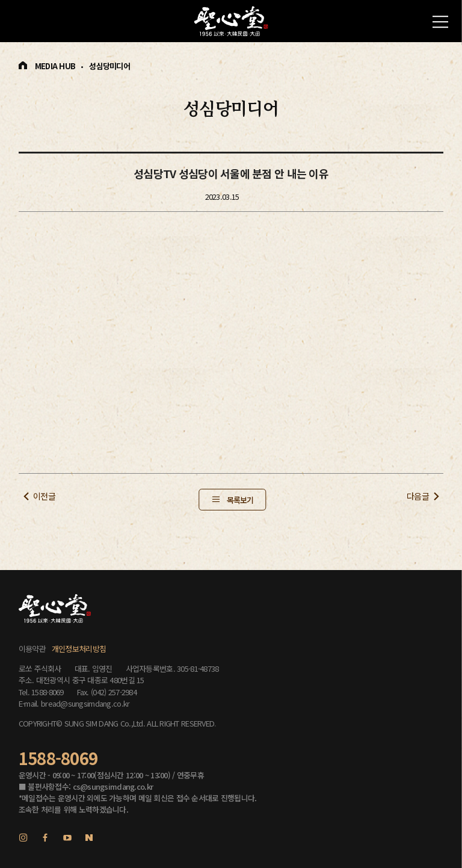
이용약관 (32, 649)
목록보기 (240, 500)
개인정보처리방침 (79, 649)
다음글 (418, 496)
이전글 (44, 496)
